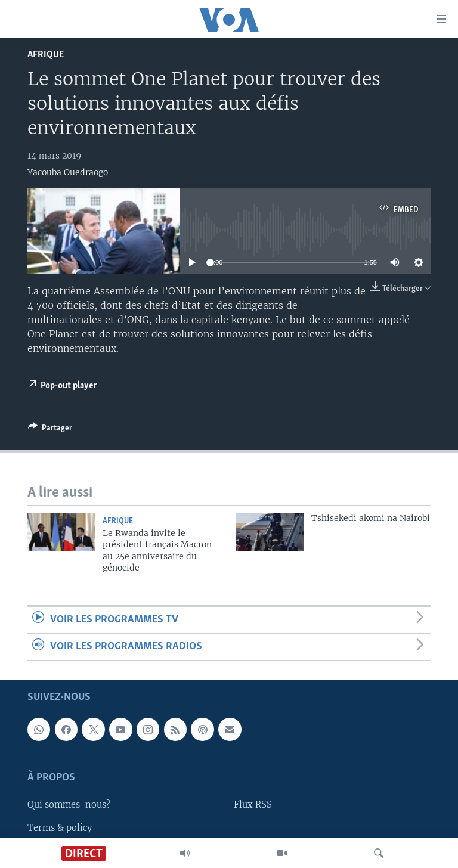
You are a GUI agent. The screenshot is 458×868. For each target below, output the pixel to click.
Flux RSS (253, 805)
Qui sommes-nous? (69, 805)
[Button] (50, 430)
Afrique (46, 55)
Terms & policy (60, 828)
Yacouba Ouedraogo (68, 172)
